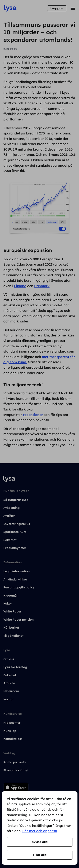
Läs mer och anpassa (40, 831)
